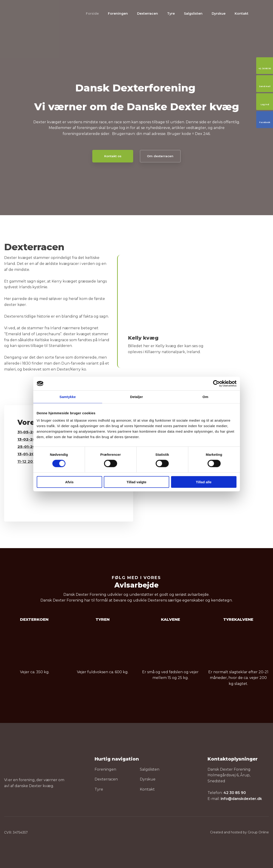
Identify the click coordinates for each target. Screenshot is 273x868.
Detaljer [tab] (137, 397)
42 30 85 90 (235, 793)
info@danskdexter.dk (241, 799)
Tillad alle (204, 482)
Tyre (171, 14)
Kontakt (242, 14)
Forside (92, 14)
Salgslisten (193, 14)
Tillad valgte (136, 482)
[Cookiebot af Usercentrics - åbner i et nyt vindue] (216, 384)
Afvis (69, 482)
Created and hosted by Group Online (239, 832)
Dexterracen (148, 14)
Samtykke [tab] (68, 397)
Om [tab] (205, 397)
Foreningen (118, 14)
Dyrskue (219, 14)
